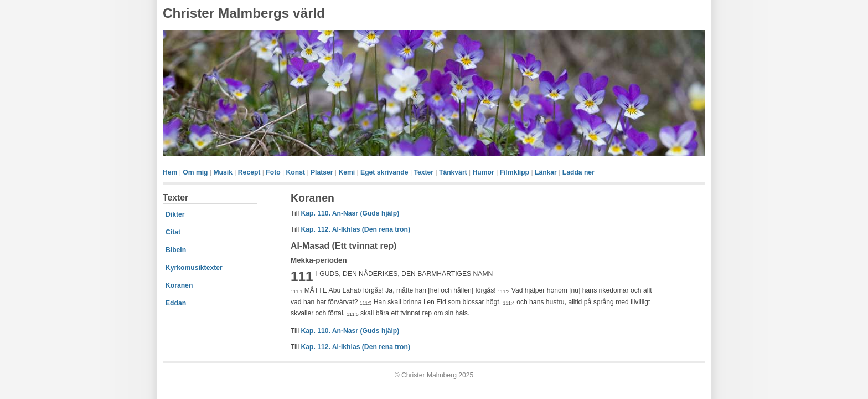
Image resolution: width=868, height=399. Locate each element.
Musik (223, 172)
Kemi (347, 172)
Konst (296, 172)
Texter (423, 172)
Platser (322, 172)
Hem (170, 172)
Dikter (175, 214)
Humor (484, 172)
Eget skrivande (384, 172)
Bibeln (176, 250)
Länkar (546, 172)
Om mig (195, 172)
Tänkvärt (453, 172)
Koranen (179, 285)
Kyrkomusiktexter (194, 268)
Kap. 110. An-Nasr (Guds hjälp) (350, 213)
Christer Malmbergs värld (244, 13)
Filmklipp (515, 172)
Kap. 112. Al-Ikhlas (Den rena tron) (355, 229)
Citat (173, 232)
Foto (273, 172)
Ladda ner (578, 172)
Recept (249, 172)
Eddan (176, 303)
